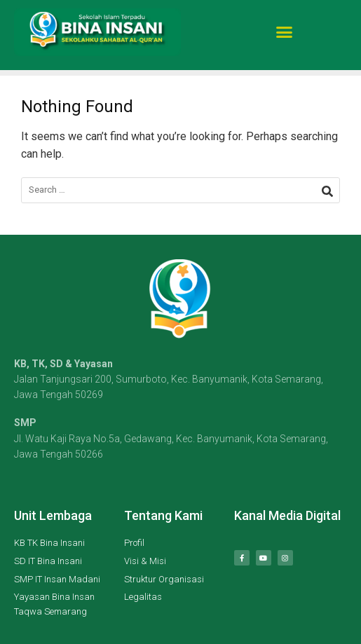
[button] (284, 29)
